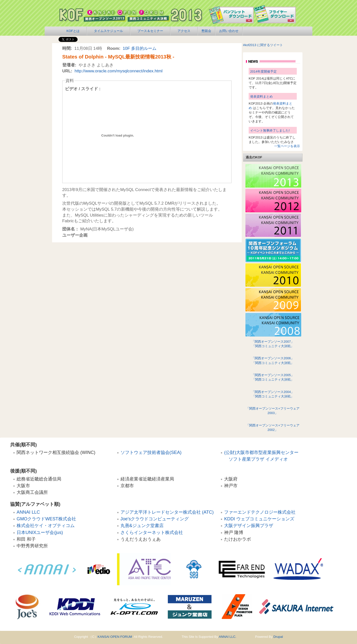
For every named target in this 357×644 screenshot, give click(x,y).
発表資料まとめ (261, 97)
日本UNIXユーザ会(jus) (40, 532)
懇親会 (206, 31)
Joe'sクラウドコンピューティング (155, 519)
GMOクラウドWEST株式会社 (46, 519)
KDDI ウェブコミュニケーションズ (259, 519)
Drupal (278, 637)
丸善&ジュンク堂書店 (142, 526)
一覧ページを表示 (287, 146)
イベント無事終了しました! (270, 130)
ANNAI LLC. (227, 637)
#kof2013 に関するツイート (263, 45)
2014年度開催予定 (263, 71)
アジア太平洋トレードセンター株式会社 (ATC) (167, 512)
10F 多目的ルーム (140, 48)
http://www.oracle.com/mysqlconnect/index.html (119, 71)
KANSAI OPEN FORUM (115, 637)
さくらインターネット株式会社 (152, 532)
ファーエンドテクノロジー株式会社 (260, 512)
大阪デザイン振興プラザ (249, 526)
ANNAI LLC (28, 512)
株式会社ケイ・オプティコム (46, 526)
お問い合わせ (229, 31)
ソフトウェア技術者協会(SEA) (151, 452)
